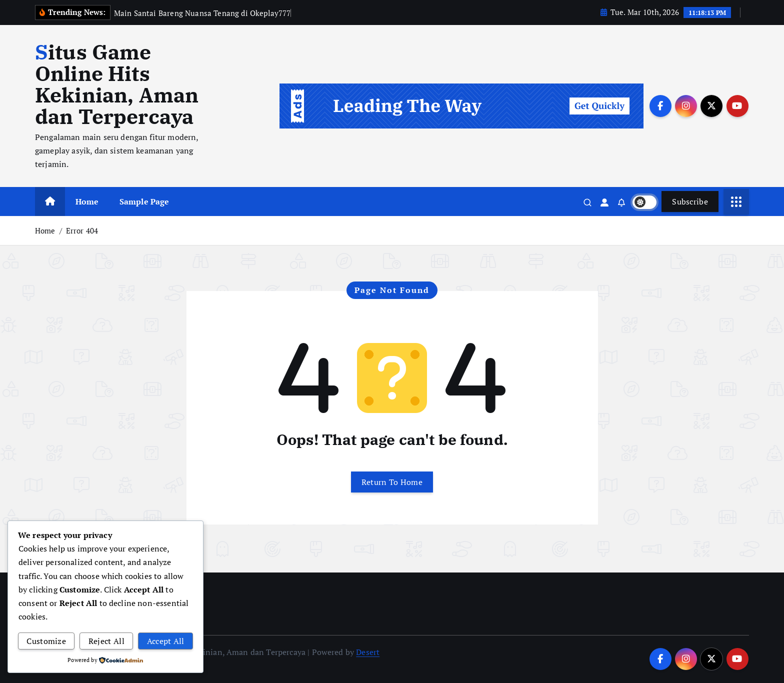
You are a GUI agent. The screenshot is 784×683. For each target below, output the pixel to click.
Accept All (166, 641)
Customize (46, 641)
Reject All (106, 641)
